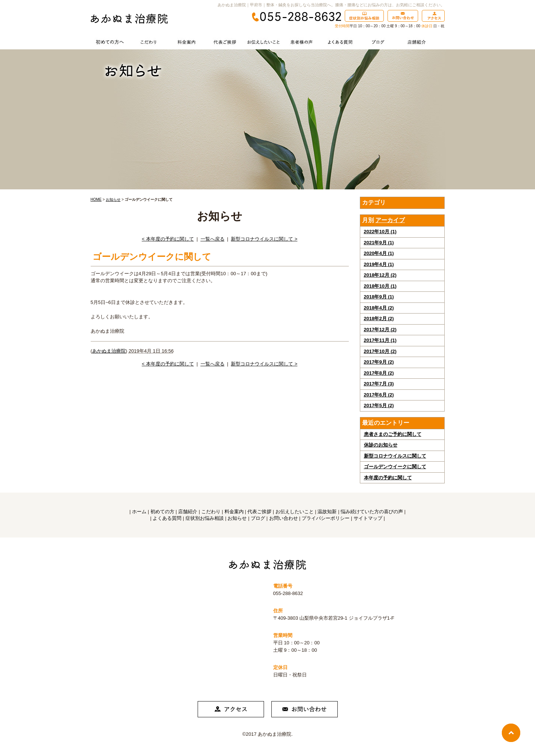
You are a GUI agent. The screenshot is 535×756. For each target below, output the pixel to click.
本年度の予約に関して (388, 478)
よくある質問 (167, 518)
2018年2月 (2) (379, 318)
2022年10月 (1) (380, 232)
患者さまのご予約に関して (393, 434)
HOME (96, 199)
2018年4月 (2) (379, 308)
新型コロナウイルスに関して (395, 456)
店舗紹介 (188, 512)
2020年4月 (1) (379, 253)
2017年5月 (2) (379, 405)
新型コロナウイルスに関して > (264, 239)
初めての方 (162, 512)
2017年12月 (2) (380, 330)
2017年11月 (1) (380, 340)
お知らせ (113, 199)
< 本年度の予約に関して (168, 239)
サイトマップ (368, 518)
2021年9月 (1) (379, 243)
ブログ (258, 518)
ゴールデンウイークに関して (395, 467)
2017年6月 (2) (379, 395)
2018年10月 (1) (380, 286)
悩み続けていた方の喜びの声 (372, 512)
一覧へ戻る (213, 239)
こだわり (211, 512)
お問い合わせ (284, 518)
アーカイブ (390, 220)
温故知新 (327, 512)
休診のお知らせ (381, 445)
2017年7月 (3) (379, 384)
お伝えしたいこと (295, 512)
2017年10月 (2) (380, 351)
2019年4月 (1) (379, 264)
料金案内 (234, 512)
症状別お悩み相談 (205, 518)
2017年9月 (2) (379, 362)
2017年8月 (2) (379, 373)
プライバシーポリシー (326, 518)
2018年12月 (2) (380, 275)
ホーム (139, 512)
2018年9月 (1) (379, 297)
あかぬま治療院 (109, 351)
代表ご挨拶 (259, 512)
